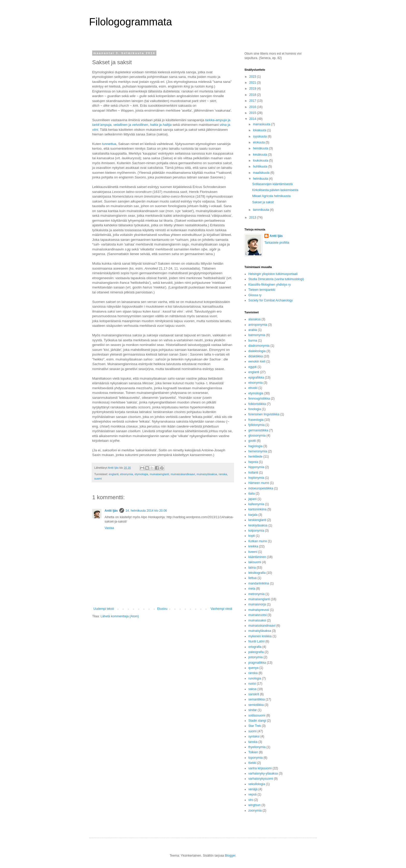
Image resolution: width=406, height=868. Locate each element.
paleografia (256, 652)
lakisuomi (255, 562)
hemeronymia (258, 451)
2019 (253, 89)
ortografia (255, 647)
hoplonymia (256, 478)
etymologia (141, 474)
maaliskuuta (262, 173)
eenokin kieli (257, 361)
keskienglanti (257, 520)
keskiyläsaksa (258, 525)
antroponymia (258, 325)
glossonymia (257, 436)
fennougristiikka (259, 399)
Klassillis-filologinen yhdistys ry (270, 285)
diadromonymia (259, 346)
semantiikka (256, 699)
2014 (253, 119)
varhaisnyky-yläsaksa (263, 773)
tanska (253, 742)
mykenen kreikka (260, 636)
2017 (253, 101)
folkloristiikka (257, 404)
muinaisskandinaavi (183, 474)
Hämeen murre (259, 483)
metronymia (256, 594)
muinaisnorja (257, 604)
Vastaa (109, 528)
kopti (252, 536)
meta (252, 589)
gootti (252, 441)
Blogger (230, 856)
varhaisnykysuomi (261, 779)
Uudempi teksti (104, 609)
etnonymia (127, 474)
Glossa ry (255, 295)
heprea (253, 462)
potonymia (255, 657)
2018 (253, 95)
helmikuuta (261, 179)
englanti (114, 474)
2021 (253, 83)
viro (251, 800)
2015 (253, 113)
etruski (253, 388)
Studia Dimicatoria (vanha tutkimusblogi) (276, 279)
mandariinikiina (259, 583)
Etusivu (162, 609)
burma (253, 341)
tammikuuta (261, 210)
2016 (253, 107)
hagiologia (255, 446)
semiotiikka (256, 705)
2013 (253, 218)
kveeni (253, 552)
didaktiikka (256, 356)
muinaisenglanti (159, 474)
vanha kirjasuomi (260, 768)
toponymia (255, 758)
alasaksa (254, 319)
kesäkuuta (260, 155)
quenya (253, 668)
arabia (253, 330)
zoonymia (255, 811)
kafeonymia (256, 504)
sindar (253, 710)
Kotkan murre (258, 541)
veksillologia (257, 784)
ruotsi (252, 684)
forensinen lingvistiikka (264, 414)
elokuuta (259, 142)
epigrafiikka (256, 378)
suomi (98, 479)
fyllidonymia (256, 425)
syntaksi (254, 736)
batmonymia (257, 335)
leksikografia (257, 573)
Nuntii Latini (256, 641)
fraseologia (256, 420)
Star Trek (255, 726)
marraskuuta (262, 124)
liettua (252, 578)
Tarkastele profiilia (277, 243)
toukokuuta (261, 161)
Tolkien (253, 752)
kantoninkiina (257, 509)
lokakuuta (260, 130)
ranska (223, 474)
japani (252, 499)
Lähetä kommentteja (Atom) (120, 616)
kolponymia (256, 531)
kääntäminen (257, 557)
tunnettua (109, 144)
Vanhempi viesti (221, 609)
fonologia (255, 409)
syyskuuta (260, 136)
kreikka (253, 546)
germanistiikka (258, 430)
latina (252, 568)
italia (252, 494)
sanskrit (254, 694)
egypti (252, 367)
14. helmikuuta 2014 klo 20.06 (146, 511)
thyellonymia (257, 747)
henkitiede (255, 457)
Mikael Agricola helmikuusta (271, 196)
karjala (253, 515)
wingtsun (254, 805)
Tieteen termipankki (262, 290)
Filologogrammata (130, 22)
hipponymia (256, 467)
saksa (252, 689)
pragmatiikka (257, 663)
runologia (255, 678)
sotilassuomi (257, 715)
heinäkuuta (261, 148)
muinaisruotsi (258, 615)
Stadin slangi (257, 721)
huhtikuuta (261, 167)
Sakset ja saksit (263, 202)
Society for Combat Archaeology (270, 300)
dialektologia (257, 351)
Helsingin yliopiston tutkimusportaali (273, 274)
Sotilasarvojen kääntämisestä (272, 184)
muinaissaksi (257, 620)
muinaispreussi (259, 610)
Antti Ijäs (111, 511)
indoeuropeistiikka (261, 488)
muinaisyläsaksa (207, 474)
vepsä (252, 794)
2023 (253, 77)
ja (131, 125)
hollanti (253, 473)
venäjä (253, 789)
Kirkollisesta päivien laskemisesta (275, 190)
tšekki (252, 763)
